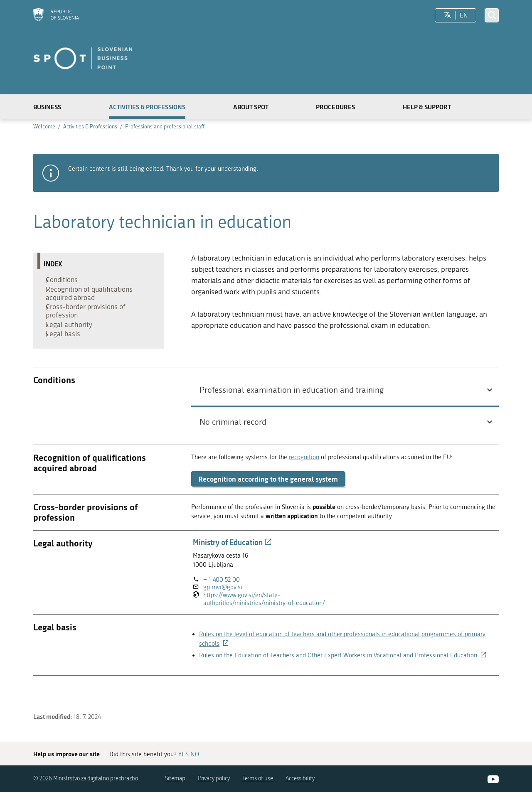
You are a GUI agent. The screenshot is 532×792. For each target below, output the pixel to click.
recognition (304, 473)
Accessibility (300, 779)
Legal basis (65, 348)
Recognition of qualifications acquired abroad (91, 298)
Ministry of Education (232, 558)
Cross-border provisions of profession (88, 319)
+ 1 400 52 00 (222, 595)
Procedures (335, 107)
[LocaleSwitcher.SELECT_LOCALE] (447, 15)
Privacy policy (214, 779)
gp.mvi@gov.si (223, 603)
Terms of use (258, 779)
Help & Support (427, 107)
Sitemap (175, 779)
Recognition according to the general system (268, 495)
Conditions (64, 281)
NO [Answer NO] (195, 755)
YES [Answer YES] (183, 755)
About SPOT (251, 107)
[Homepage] (56, 16)
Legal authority (71, 335)
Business (47, 107)
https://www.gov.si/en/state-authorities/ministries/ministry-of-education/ (272, 615)
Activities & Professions (147, 107)
